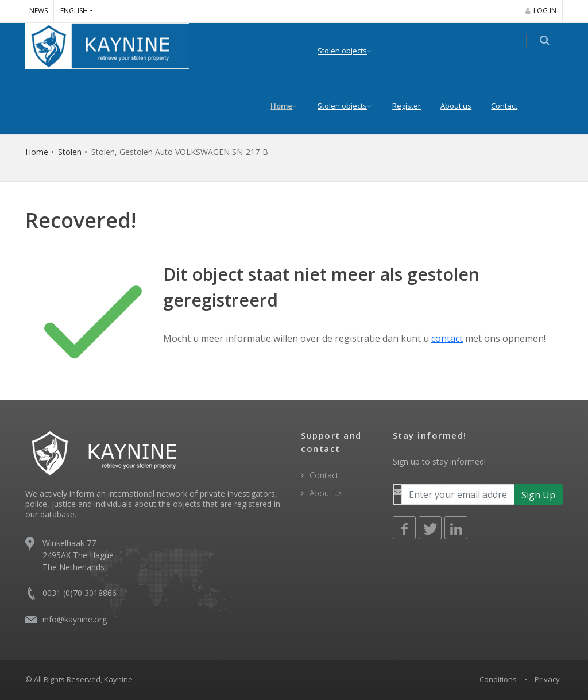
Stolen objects (349, 51)
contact (447, 338)
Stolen (70, 152)
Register (413, 106)
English (74, 11)
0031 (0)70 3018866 (80, 593)
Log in (541, 11)
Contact (511, 106)
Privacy (547, 679)
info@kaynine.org (75, 619)
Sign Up (538, 495)
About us (463, 106)
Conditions (498, 679)
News (38, 11)
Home (288, 106)
